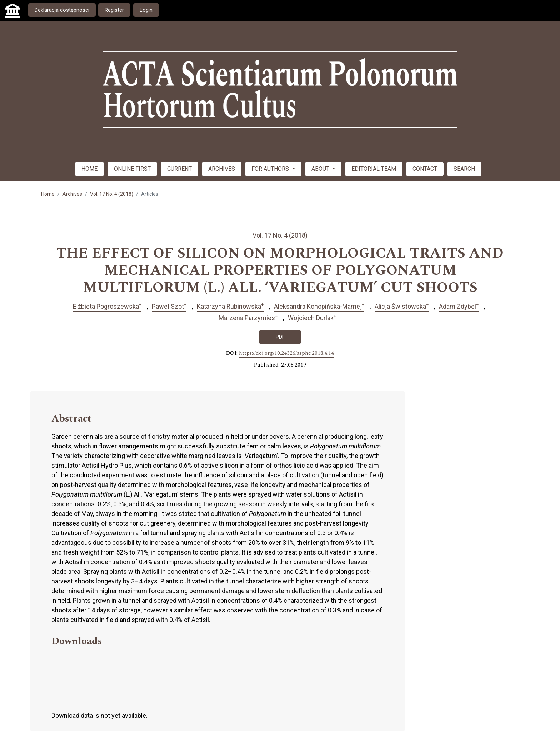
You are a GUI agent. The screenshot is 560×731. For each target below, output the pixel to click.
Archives (72, 194)
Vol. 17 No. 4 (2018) (112, 194)
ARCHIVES (222, 169)
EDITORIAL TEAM (374, 169)
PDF (280, 337)
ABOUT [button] (321, 169)
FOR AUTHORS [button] (271, 169)
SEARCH (464, 169)
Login (146, 10)
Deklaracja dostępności (62, 10)
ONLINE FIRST (132, 169)
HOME (89, 169)
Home (48, 194)
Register (114, 10)
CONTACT (425, 169)
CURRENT (179, 169)
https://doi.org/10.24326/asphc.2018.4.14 (286, 353)
